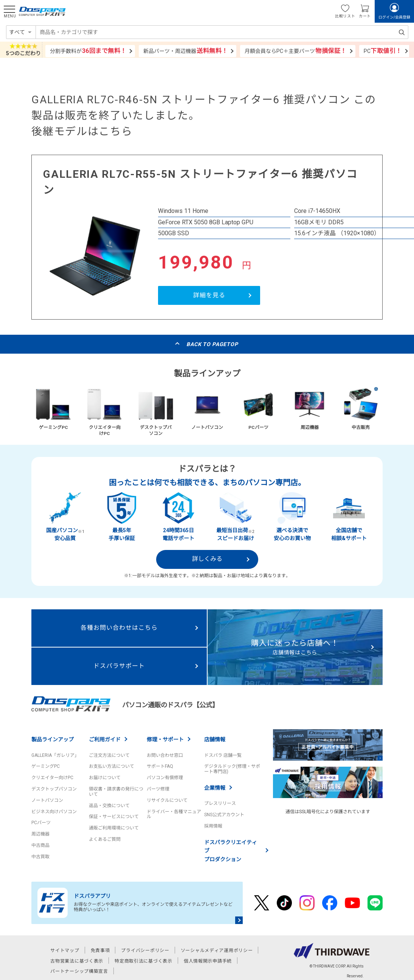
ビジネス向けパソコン (54, 812)
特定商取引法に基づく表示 (143, 961)
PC (383, 51)
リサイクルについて (167, 800)
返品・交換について (109, 806)
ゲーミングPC (46, 766)
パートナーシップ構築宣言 (79, 971)
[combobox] (222, 32)
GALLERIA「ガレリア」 (55, 755)
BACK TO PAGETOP (212, 344)
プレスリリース (220, 803)
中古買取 (40, 857)
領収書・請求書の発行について (116, 792)
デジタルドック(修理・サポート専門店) (232, 769)
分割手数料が (88, 51)
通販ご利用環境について (114, 828)
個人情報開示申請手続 (208, 961)
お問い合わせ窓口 (165, 755)
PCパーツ (41, 823)
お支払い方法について (112, 766)
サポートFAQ (160, 766)
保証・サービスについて (114, 817)
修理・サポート (165, 739)
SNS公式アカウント (224, 815)
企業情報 (215, 788)
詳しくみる (207, 559)
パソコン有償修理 (165, 778)
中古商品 (40, 845)
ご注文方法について (109, 755)
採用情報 (213, 826)
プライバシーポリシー (145, 950)
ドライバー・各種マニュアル (174, 814)
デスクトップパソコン (54, 789)
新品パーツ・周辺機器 (186, 51)
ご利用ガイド (105, 739)
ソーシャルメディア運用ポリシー (217, 950)
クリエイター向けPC (52, 778)
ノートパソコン (47, 800)
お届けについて (105, 778)
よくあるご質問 (105, 839)
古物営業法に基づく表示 (77, 961)
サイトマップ (65, 950)
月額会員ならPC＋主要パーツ (296, 51)
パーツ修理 (158, 789)
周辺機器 (40, 834)
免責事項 (100, 950)
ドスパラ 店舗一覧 (223, 755)
